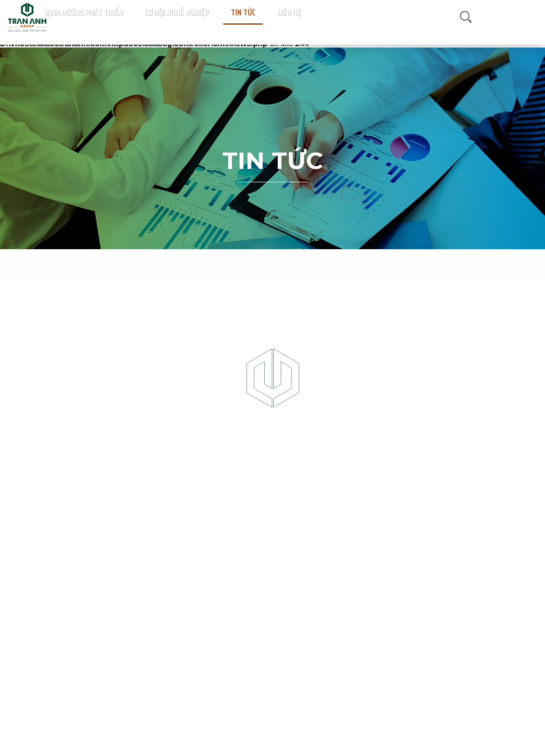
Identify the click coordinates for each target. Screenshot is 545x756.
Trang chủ (123, 27)
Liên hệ (473, 27)
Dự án (150, 27)
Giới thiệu (178, 27)
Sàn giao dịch (217, 27)
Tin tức (447, 27)
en (530, 27)
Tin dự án (222, 263)
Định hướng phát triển (341, 27)
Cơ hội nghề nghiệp (405, 27)
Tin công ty (320, 263)
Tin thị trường (269, 263)
